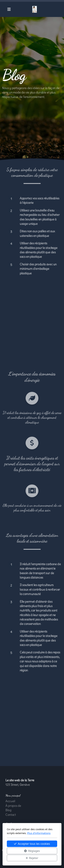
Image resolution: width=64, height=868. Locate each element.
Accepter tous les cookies (32, 844)
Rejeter (32, 858)
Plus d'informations (39, 833)
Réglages (32, 851)
